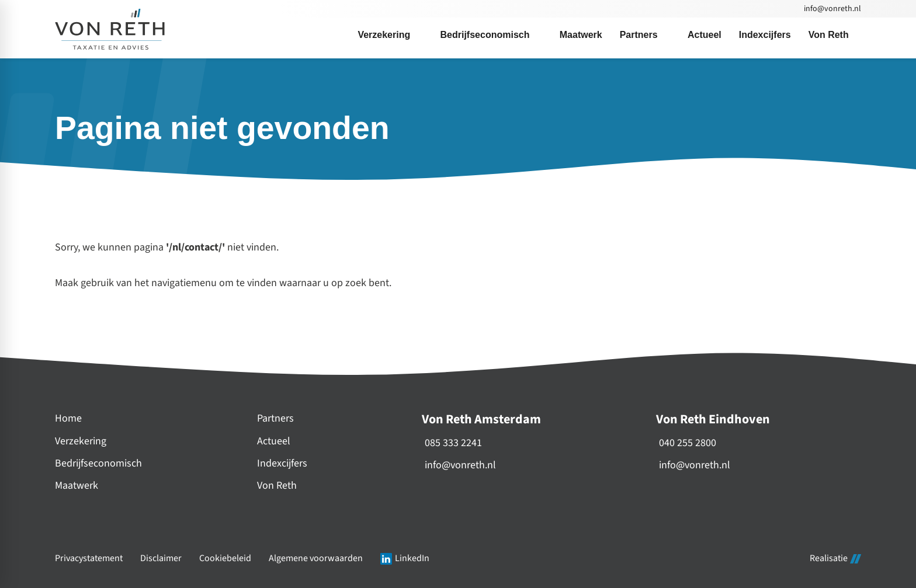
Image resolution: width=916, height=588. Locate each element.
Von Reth (277, 486)
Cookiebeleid (225, 559)
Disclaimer (161, 559)
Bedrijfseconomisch (98, 463)
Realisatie (835, 559)
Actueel (274, 441)
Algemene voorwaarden (316, 559)
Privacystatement (89, 559)
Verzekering (81, 441)
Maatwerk (77, 486)
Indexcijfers (282, 463)
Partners (275, 418)
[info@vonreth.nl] (832, 9)
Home (68, 418)
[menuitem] (390, 35)
